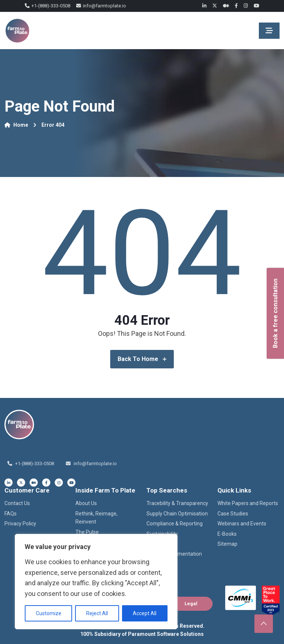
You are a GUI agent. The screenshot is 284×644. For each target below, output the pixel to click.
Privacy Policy (20, 524)
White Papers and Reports (248, 503)
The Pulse (87, 532)
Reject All (97, 613)
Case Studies (233, 514)
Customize (49, 613)
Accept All (145, 613)
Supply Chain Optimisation (177, 514)
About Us (86, 503)
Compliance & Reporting (175, 524)
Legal (191, 604)
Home (16, 125)
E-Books (227, 534)
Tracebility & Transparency (177, 503)
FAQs (11, 514)
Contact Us (17, 503)
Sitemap (227, 544)
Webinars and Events (242, 524)
